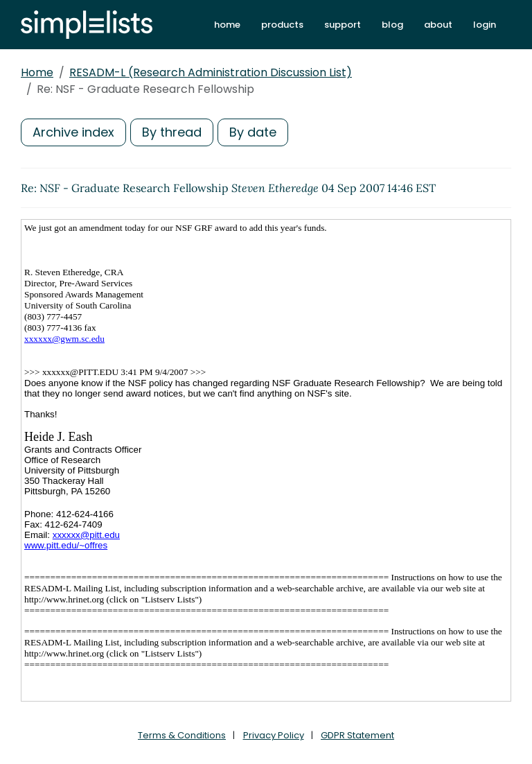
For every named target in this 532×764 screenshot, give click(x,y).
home (227, 25)
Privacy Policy (274, 735)
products (282, 25)
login (485, 25)
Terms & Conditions (182, 735)
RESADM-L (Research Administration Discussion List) (211, 72)
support (343, 25)
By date (253, 132)
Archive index (73, 132)
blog (392, 25)
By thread (172, 132)
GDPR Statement (357, 735)
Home (37, 72)
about (438, 25)
